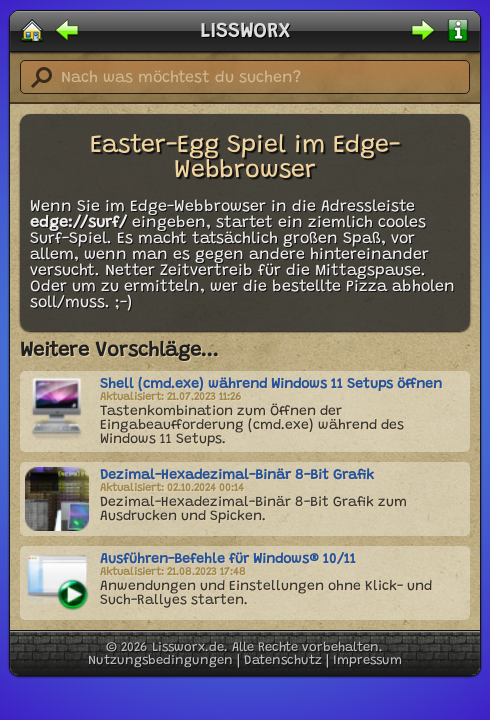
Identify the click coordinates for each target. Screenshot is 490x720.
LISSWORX (245, 32)
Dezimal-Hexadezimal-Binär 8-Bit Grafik (237, 476)
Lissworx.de (188, 647)
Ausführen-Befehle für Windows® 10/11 (228, 560)
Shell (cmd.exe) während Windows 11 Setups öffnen (271, 385)
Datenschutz (283, 660)
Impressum (367, 660)
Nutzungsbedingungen (160, 660)
